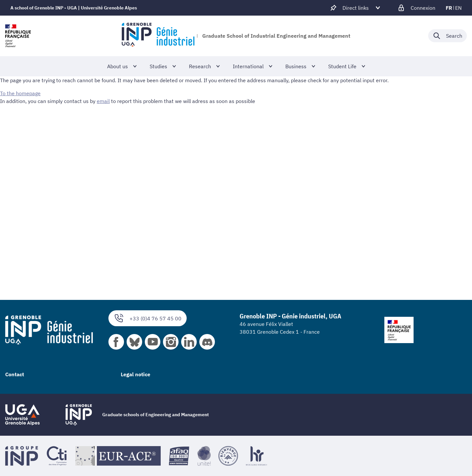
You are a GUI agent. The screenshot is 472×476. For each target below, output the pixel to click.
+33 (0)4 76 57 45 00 (148, 318)
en (458, 8)
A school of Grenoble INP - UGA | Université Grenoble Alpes (74, 8)
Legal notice (136, 374)
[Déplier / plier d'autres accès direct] (356, 8)
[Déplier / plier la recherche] (447, 36)
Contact (15, 374)
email (103, 101)
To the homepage (20, 93)
